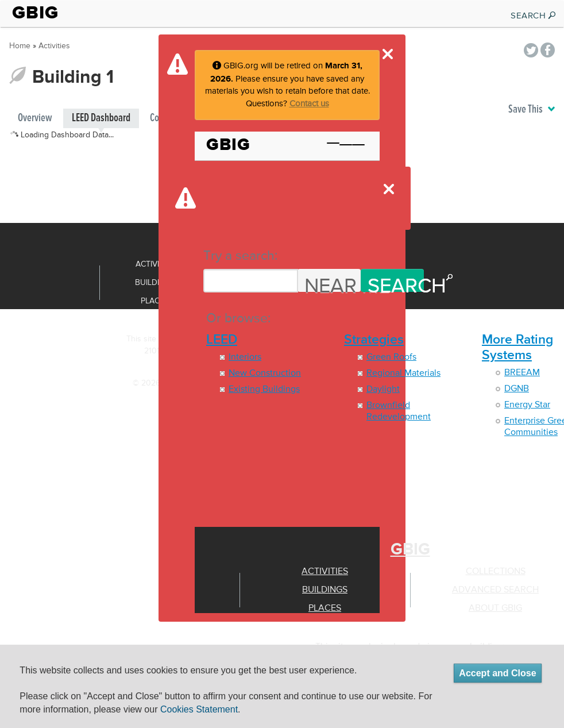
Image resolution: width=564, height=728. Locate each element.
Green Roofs (391, 357)
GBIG (35, 13)
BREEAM (522, 373)
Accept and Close (497, 673)
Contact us (309, 104)
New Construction (265, 373)
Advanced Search (495, 590)
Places (325, 608)
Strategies (374, 340)
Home (20, 46)
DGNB (517, 389)
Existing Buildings (264, 390)
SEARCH (534, 16)
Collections (496, 572)
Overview (35, 118)
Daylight (383, 390)
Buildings (325, 590)
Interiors (245, 357)
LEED (222, 340)
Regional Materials (403, 373)
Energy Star (527, 405)
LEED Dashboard (101, 118)
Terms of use (145, 401)
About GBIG (495, 608)
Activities (325, 572)
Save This (532, 109)
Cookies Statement (199, 709)
